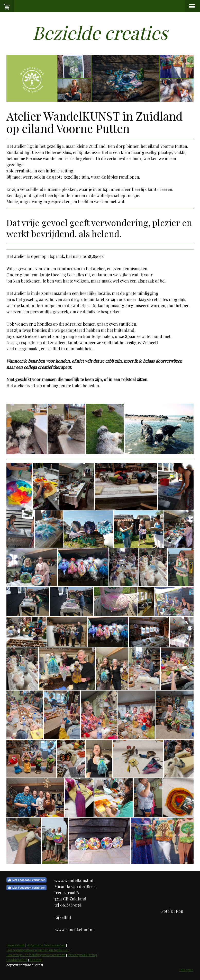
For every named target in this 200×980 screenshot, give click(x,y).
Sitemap (36, 960)
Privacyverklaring (82, 955)
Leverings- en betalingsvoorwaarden (36, 955)
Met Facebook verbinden (26, 880)
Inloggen (186, 970)
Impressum (16, 945)
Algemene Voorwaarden (46, 945)
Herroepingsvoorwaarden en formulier (38, 950)
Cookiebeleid (17, 960)
